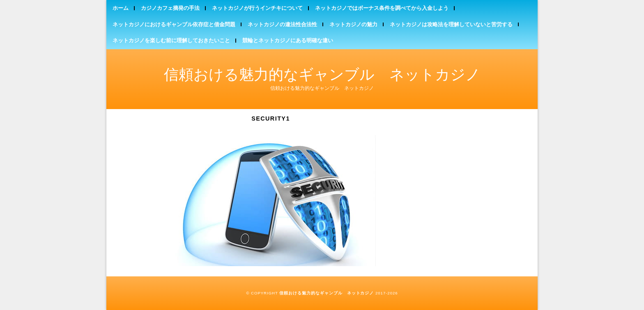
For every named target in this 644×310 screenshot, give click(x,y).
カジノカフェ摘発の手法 (170, 8)
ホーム (121, 8)
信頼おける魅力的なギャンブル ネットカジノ (322, 74)
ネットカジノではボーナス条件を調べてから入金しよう (382, 8)
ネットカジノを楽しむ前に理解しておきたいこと (171, 40)
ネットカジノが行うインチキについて (257, 8)
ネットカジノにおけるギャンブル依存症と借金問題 (174, 24)
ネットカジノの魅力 (353, 24)
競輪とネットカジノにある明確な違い (288, 40)
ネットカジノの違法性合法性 (282, 24)
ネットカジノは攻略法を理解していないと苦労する (451, 24)
